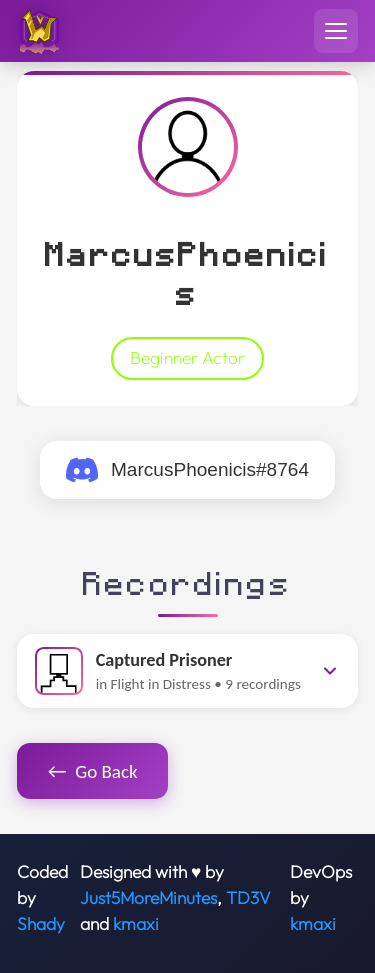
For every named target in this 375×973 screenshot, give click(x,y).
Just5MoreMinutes (148, 898)
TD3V (248, 898)
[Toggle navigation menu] (336, 31)
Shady (41, 924)
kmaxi (136, 924)
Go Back (93, 771)
